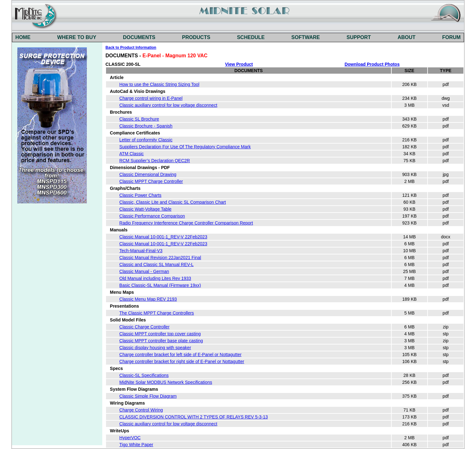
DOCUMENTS (139, 37)
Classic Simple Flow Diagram (148, 396)
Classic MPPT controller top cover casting (160, 334)
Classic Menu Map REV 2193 (148, 299)
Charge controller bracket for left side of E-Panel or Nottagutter (180, 355)
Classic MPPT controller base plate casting (161, 341)
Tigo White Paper (136, 445)
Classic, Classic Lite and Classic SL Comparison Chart (173, 202)
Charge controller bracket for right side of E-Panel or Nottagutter (182, 361)
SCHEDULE (251, 37)
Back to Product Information (131, 48)
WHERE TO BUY (77, 37)
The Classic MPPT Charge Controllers (157, 313)
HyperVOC (130, 438)
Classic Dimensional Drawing (148, 174)
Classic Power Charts (140, 195)
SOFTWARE (306, 37)
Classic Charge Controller (144, 327)
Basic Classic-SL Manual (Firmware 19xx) (160, 285)
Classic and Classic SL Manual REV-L (156, 264)
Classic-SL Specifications (144, 375)
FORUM (451, 37)
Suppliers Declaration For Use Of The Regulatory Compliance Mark (185, 147)
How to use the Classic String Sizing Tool (159, 84)
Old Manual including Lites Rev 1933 (155, 278)
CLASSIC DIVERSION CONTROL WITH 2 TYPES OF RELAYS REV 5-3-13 (193, 417)
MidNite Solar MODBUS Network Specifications (166, 382)
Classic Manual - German (144, 271)
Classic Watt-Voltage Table (145, 209)
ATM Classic (132, 154)
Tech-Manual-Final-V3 (141, 251)
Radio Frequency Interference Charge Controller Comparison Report (186, 223)
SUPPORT (359, 37)
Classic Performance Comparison (152, 216)
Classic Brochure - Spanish (146, 126)
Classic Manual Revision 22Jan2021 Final (160, 258)
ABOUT (407, 37)
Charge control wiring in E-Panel (151, 98)
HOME (23, 37)
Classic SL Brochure (139, 119)
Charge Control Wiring (141, 410)
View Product (239, 64)
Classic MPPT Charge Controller (151, 181)
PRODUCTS (196, 37)
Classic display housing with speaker (155, 348)
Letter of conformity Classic (146, 140)
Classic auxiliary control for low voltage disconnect (168, 105)
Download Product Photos (372, 64)
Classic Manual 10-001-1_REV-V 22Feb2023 (163, 237)
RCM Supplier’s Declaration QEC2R (154, 161)
